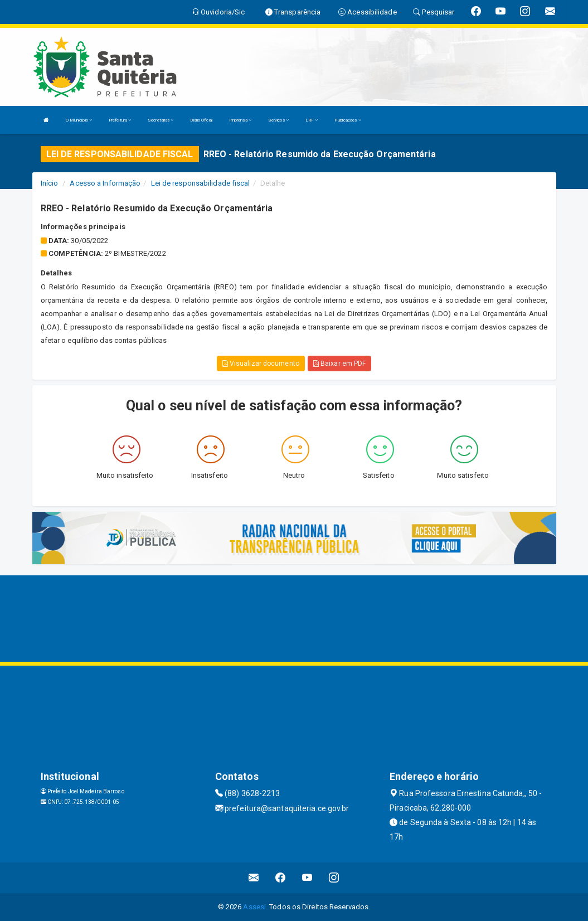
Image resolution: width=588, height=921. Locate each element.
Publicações (348, 120)
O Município (79, 120)
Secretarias (161, 120)
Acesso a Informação (105, 183)
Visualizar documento (261, 363)
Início (50, 183)
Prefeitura (120, 120)
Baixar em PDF (340, 363)
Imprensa (240, 120)
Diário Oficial (201, 120)
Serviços (278, 120)
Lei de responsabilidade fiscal (201, 183)
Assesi (254, 907)
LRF (312, 120)
